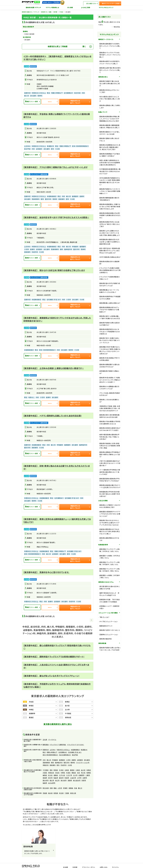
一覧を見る (116, 27)
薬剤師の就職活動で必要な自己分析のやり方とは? (109, 366)
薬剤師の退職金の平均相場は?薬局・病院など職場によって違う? (110, 454)
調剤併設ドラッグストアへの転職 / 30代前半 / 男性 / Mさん (110, 570)
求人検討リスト (95, 3)
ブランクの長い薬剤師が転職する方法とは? (110, 394)
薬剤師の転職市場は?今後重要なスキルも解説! (110, 298)
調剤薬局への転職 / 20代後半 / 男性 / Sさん (110, 576)
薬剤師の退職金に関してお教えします (110, 106)
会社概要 (68, 860)
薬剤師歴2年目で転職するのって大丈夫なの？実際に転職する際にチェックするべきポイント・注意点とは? (110, 350)
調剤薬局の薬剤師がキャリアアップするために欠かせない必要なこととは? (110, 514)
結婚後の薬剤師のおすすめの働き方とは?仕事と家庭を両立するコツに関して (110, 531)
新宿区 (56, 764)
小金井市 (73, 772)
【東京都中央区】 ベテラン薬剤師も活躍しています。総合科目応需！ (53, 412)
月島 (76, 782)
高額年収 (46, 744)
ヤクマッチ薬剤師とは (52, 7)
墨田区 (72, 764)
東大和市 (64, 774)
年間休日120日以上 (63, 744)
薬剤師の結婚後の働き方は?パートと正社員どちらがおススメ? (110, 486)
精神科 (73, 756)
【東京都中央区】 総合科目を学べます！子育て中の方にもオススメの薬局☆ (56, 216)
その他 (70, 759)
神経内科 (46, 759)
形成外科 (64, 759)
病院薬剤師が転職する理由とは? (109, 372)
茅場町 (65, 782)
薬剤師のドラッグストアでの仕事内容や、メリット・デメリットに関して (110, 55)
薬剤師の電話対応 (106, 639)
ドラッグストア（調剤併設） (58, 739)
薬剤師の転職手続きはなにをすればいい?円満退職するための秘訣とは (110, 331)
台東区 (67, 764)
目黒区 (89, 764)
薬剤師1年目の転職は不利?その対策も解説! (110, 359)
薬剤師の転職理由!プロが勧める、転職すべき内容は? (110, 155)
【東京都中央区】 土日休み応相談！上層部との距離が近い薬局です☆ (54, 365)
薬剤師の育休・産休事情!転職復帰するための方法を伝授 (109, 416)
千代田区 (46, 764)
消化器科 (87, 754)
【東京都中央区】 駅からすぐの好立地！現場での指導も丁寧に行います (54, 268)
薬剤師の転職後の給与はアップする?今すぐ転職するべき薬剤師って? (109, 310)
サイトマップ (116, 860)
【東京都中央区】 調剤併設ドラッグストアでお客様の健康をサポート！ (54, 651)
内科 (44, 754)
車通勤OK (84, 744)
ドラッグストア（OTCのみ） (76, 739)
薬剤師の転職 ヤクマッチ (33, 7)
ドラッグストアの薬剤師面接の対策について (110, 278)
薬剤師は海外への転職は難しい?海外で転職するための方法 (110, 317)
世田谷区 (51, 767)
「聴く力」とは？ (104, 617)
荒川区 (83, 767)
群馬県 (56, 787)
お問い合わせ (104, 860)
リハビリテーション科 (83, 756)
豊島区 (74, 767)
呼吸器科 (55, 754)
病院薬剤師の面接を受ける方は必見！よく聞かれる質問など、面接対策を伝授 (110, 242)
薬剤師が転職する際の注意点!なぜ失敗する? (110, 324)
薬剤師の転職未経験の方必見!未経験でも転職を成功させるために (110, 215)
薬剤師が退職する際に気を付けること (109, 139)
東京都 (55, 12)
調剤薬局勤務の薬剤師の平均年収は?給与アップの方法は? (109, 480)
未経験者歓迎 (75, 744)
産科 (58, 759)
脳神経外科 (59, 756)
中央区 (61, 12)
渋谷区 (57, 767)
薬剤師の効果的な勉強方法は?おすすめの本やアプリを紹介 (110, 429)
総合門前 (75, 749)
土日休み (53, 744)
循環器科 (62, 754)
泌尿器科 (80, 754)
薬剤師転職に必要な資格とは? (110, 303)
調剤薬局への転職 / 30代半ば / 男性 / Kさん (110, 557)
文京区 (61, 764)
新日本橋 (46, 782)
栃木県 (50, 787)
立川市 (75, 769)
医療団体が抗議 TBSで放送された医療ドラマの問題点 (110, 601)
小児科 (68, 754)
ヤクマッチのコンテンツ (106, 7)
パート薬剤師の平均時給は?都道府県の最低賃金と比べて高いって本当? (110, 472)
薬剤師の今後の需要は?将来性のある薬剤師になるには (110, 423)
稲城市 (45, 777)
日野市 (85, 772)
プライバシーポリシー (90, 860)
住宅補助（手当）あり (75, 746)
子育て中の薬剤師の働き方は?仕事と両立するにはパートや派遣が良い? (110, 463)
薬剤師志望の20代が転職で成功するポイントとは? (110, 284)
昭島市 (56, 772)
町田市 (67, 772)
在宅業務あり (63, 746)
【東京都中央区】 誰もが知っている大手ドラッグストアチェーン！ (51, 670)
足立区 (50, 769)
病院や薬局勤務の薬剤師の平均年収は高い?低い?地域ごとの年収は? (109, 437)
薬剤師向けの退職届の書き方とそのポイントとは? (109, 388)
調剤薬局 (46, 739)
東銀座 (71, 782)
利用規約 (77, 860)
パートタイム (52, 733)
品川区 (83, 764)
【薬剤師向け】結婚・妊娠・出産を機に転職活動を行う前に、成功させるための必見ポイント (110, 408)
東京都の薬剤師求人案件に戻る (58, 718)
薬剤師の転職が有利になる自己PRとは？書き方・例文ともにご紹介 (110, 224)
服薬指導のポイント (106, 626)
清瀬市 (70, 774)
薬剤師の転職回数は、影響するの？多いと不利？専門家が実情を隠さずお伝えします (110, 207)
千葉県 (67, 787)
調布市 (61, 772)
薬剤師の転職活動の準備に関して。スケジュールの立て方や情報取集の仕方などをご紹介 (109, 119)
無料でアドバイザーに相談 (111, 3)
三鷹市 (88, 769)
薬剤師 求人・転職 (46, 12)
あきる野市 (52, 777)
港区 (51, 764)
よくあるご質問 (86, 7)
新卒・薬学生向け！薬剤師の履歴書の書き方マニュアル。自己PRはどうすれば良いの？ (110, 251)
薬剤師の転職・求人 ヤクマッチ (30, 12)
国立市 (52, 774)
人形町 (60, 782)
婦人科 (49, 754)
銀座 (55, 782)
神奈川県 (73, 787)
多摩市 (84, 774)
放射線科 (53, 759)
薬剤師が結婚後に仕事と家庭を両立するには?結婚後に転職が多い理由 (110, 446)
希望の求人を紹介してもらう (80, 102)
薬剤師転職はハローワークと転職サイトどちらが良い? (109, 291)
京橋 (51, 782)
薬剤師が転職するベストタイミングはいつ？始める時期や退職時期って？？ (110, 191)
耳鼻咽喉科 (46, 756)
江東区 (78, 764)
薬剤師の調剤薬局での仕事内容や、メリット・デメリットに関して (110, 46)
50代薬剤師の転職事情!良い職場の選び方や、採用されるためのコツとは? (110, 171)
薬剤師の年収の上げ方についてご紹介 (109, 91)
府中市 (50, 772)
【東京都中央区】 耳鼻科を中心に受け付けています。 (46, 567)
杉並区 (68, 767)
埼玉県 (61, 787)
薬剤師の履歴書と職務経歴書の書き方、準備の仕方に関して (110, 126)
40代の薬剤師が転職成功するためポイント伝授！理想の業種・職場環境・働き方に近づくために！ (110, 181)
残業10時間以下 (52, 746)
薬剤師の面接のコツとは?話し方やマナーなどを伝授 (110, 133)
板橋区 (89, 767)
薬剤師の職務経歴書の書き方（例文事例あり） (109, 199)
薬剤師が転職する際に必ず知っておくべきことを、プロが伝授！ (110, 649)
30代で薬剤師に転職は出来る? (110, 257)
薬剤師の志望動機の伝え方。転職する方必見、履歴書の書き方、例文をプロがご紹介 (110, 147)
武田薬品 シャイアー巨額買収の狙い (109, 607)
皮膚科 (74, 754)
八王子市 (69, 769)
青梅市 (45, 772)
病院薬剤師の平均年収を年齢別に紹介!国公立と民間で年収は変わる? (110, 494)
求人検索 (70, 7)
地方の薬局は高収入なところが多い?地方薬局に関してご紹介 (110, 99)
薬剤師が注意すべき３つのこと (110, 630)
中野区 (63, 767)
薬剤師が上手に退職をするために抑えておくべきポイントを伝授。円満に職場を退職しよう (110, 233)
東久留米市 (77, 774)
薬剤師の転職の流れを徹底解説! (109, 263)
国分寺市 (46, 774)
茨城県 (45, 787)
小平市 (79, 772)
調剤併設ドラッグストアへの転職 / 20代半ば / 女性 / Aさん (110, 550)
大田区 (45, 767)
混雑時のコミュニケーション (109, 634)
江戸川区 (62, 769)
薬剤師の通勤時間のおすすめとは (109, 539)
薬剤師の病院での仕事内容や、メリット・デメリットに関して (110, 62)
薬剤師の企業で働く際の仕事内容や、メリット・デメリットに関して (110, 70)
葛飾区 (56, 769)
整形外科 (67, 756)
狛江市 (57, 774)
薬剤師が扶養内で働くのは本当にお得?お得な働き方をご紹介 (110, 83)
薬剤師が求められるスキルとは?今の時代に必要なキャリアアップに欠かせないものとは (109, 523)
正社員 (45, 733)
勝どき (80, 782)
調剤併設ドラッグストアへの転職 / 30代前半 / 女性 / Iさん (110, 563)
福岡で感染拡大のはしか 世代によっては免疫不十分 (109, 594)
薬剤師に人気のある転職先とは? (109, 401)
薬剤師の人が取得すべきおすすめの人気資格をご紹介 (110, 506)
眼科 (53, 756)
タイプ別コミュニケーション (109, 621)
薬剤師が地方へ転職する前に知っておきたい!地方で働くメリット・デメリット (109, 340)
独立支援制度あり (65, 749)
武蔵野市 (82, 769)
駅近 (44, 746)
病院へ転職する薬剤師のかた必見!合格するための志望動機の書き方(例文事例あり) (110, 163)
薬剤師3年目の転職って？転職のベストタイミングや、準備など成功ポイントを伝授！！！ (110, 380)
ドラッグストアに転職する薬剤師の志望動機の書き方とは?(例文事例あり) (110, 270)
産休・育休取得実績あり (50, 749)
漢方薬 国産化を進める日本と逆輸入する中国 (110, 588)
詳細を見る (58, 102)
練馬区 (45, 769)
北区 (79, 767)
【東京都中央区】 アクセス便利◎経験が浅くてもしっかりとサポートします (56, 166)
